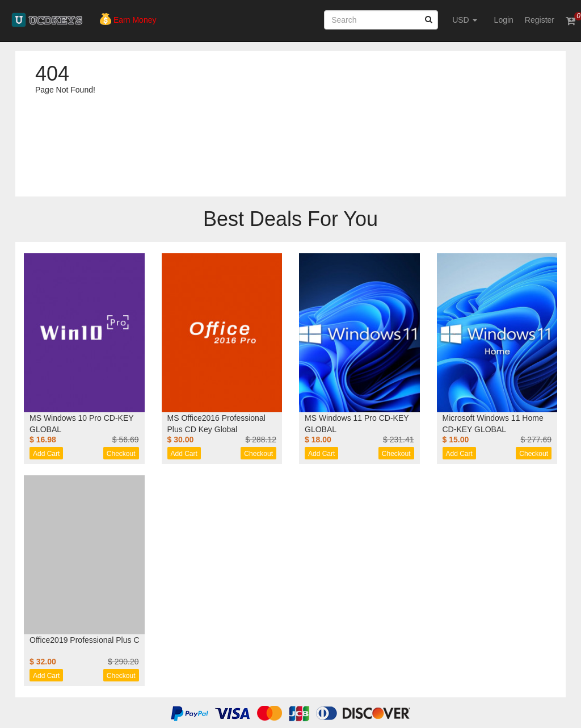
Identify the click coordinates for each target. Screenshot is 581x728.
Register (540, 20)
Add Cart (46, 454)
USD (464, 20)
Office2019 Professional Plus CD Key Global (108, 640)
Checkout (121, 454)
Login (504, 20)
